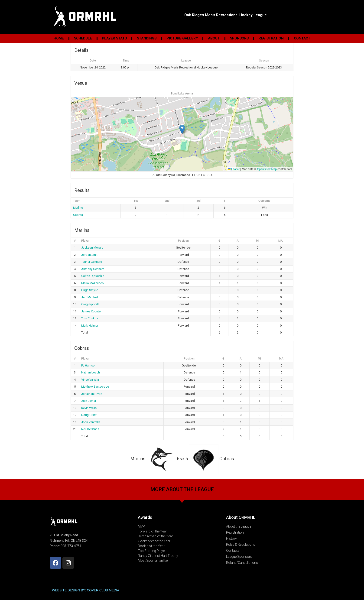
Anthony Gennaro (93, 269)
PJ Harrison (89, 365)
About (214, 38)
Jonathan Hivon (92, 394)
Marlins (78, 208)
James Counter (91, 311)
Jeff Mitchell (90, 297)
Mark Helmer (90, 326)
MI (258, 241)
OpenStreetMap (267, 169)
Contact (302, 38)
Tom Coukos (90, 318)
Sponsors (239, 38)
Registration (271, 38)
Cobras (78, 215)
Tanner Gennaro (92, 262)
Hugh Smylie (90, 290)
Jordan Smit (89, 255)
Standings (147, 38)
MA (281, 241)
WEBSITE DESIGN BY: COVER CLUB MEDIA (86, 590)
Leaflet (234, 169)
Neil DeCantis (90, 429)
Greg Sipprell (90, 304)
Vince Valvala (90, 380)
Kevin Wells (89, 408)
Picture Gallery (182, 38)
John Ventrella (91, 422)
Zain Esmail (89, 401)
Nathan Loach (91, 372)
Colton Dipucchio (93, 276)
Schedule (83, 38)
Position (183, 241)
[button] (182, 129)
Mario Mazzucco (93, 283)
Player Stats (114, 38)
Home (59, 38)
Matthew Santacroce (95, 387)
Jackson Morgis (92, 248)
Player (85, 241)
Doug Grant (89, 415)
